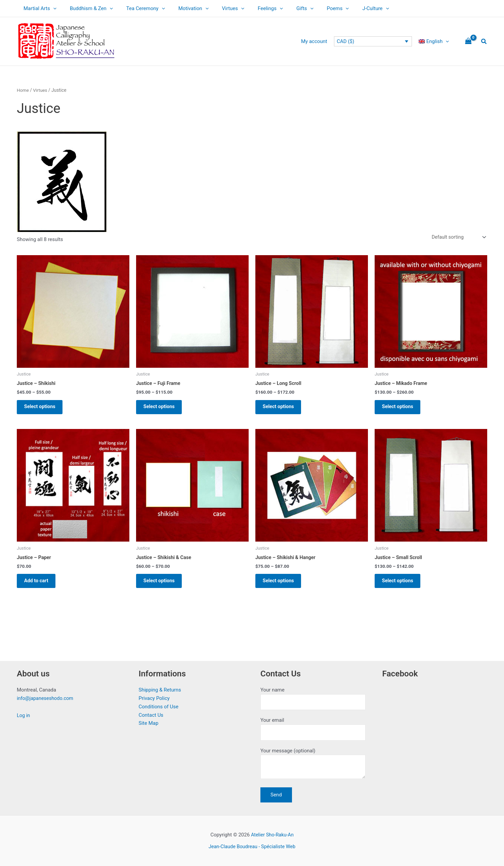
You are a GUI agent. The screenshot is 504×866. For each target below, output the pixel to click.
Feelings (252, 8)
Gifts (283, 8)
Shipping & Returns (160, 688)
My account (319, 41)
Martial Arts (38, 8)
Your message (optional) (313, 764)
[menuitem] (435, 41)
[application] (52, 8)
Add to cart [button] (39, 586)
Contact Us (151, 713)
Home (23, 90)
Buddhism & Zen (86, 8)
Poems (313, 8)
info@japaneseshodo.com (46, 696)
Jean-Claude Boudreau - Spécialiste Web (252, 847)
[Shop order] (457, 238)
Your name (313, 697)
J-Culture (347, 8)
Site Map (149, 721)
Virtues (218, 8)
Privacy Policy (154, 696)
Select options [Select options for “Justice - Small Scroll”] (401, 586)
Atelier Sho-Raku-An (272, 835)
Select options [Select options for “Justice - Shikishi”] (43, 409)
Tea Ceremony (137, 8)
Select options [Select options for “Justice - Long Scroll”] (282, 409)
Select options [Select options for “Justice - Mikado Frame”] (401, 409)
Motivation (182, 8)
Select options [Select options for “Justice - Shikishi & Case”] (162, 586)
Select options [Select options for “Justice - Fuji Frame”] (162, 409)
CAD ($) (349, 41)
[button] (484, 42)
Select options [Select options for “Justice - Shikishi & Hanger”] (282, 586)
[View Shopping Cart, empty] (468, 42)
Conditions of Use (159, 705)
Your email (313, 728)
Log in (24, 713)
